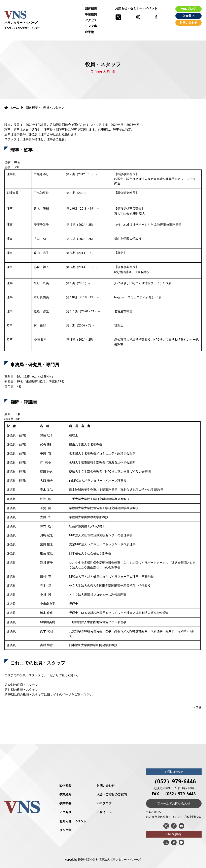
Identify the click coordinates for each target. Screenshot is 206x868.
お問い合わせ (188, 23)
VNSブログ (189, 9)
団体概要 (91, 8)
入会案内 (188, 16)
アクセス (91, 20)
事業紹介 (65, 794)
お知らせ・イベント (73, 821)
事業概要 (91, 14)
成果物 (89, 32)
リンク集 (91, 26)
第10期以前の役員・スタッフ (24, 694)
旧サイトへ (104, 812)
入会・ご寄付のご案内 (112, 794)
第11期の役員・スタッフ (21, 690)
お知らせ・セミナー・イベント (136, 8)
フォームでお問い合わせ (174, 804)
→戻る (197, 708)
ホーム (12, 108)
